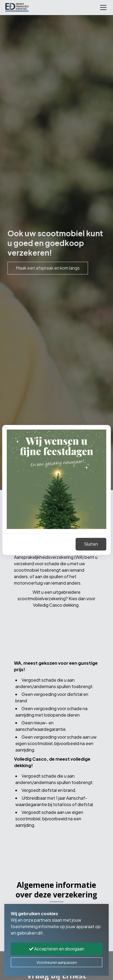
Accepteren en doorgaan (57, 949)
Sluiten (91, 544)
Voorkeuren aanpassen (57, 962)
